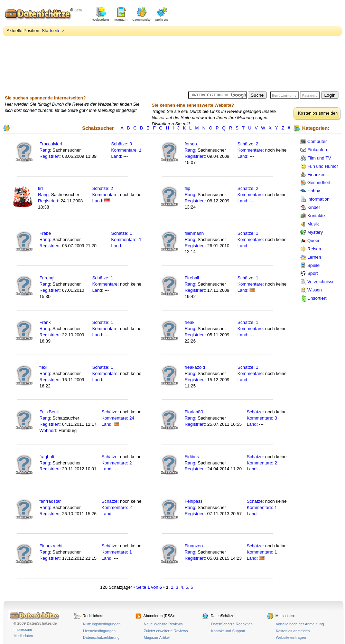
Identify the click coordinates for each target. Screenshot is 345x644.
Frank (45, 322)
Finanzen (194, 546)
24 (132, 418)
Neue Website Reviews (163, 624)
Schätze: (120, 144)
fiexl (43, 367)
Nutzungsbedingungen (102, 624)
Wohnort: (48, 430)
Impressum (23, 629)
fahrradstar (50, 501)
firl (40, 188)
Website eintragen (291, 637)
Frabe (45, 233)
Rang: (46, 150)
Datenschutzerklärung (101, 637)
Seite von (149, 587)
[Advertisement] (231, 47)
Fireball (192, 278)
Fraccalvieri (51, 144)
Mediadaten (23, 636)
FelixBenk (49, 412)
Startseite (51, 31)
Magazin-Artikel (157, 637)
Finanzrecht (51, 546)
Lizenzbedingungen (99, 631)
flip (187, 188)
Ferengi (47, 278)
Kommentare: (125, 150)
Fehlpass (194, 501)
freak (189, 322)
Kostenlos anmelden (293, 631)
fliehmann (194, 233)
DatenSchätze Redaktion (232, 624)
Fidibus (192, 457)
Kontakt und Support (228, 631)
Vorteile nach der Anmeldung (300, 624)
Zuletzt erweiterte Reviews (166, 631)
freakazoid (195, 367)
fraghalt (47, 457)
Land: (118, 156)
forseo (191, 144)
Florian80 (194, 412)
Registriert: (50, 156)
